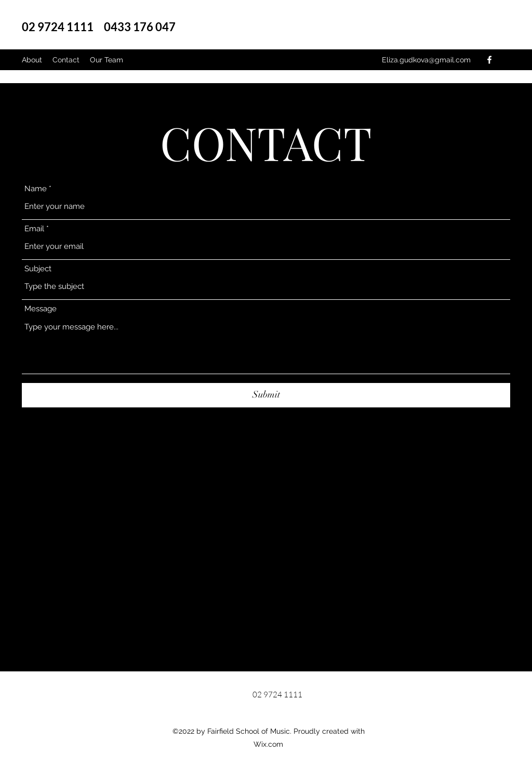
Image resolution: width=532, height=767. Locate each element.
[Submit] (266, 395)
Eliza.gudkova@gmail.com (426, 60)
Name (36, 189)
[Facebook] (489, 60)
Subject (38, 269)
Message (41, 309)
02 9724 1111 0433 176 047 (103, 27)
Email (34, 229)
